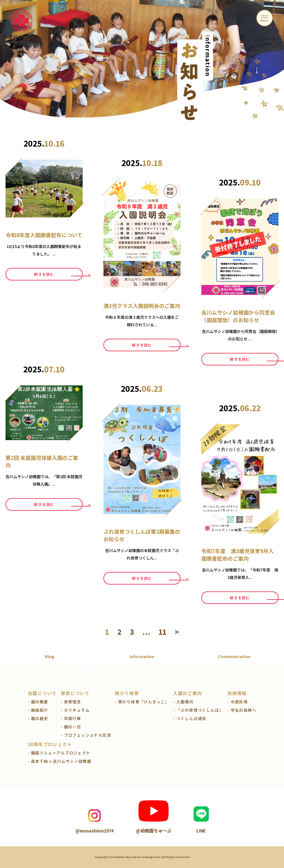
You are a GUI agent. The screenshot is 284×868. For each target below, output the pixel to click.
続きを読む (44, 274)
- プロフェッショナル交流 (86, 735)
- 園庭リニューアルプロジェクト (59, 753)
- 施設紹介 (38, 710)
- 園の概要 (38, 702)
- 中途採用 (238, 702)
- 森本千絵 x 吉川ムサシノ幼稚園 (59, 761)
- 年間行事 (71, 718)
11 (163, 632)
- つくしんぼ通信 (190, 718)
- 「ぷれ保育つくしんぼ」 (198, 710)
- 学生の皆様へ (242, 710)
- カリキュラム (75, 710)
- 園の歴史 (38, 718)
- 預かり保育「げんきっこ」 (142, 702)
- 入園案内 (183, 702)
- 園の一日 (71, 727)
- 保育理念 (71, 702)
